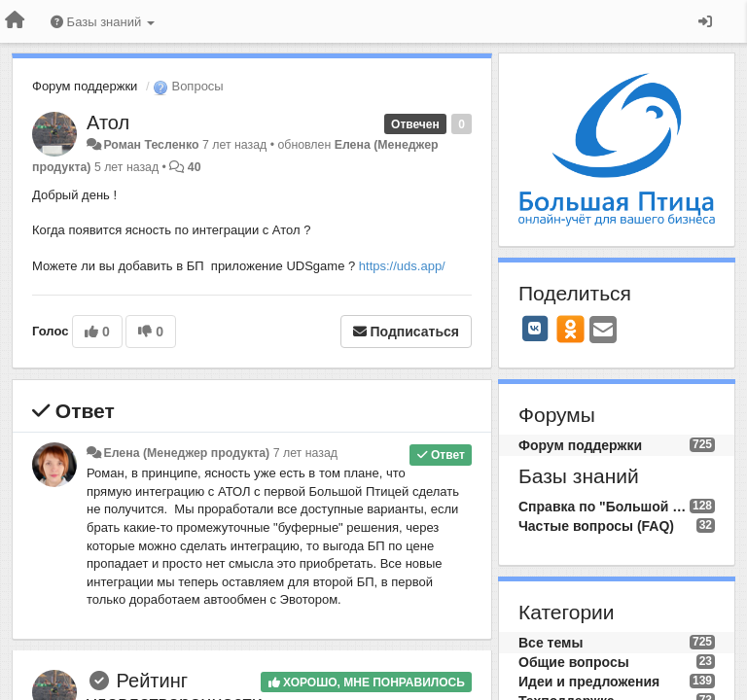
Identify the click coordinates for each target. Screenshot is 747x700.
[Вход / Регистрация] (705, 21)
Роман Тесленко (151, 145)
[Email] (603, 331)
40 (195, 167)
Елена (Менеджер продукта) (186, 453)
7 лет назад (305, 453)
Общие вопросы (574, 662)
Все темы (551, 643)
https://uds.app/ (402, 266)
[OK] (570, 329)
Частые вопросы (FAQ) (596, 526)
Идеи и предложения (589, 682)
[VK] (535, 329)
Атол (108, 122)
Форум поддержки (85, 86)
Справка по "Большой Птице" (604, 507)
